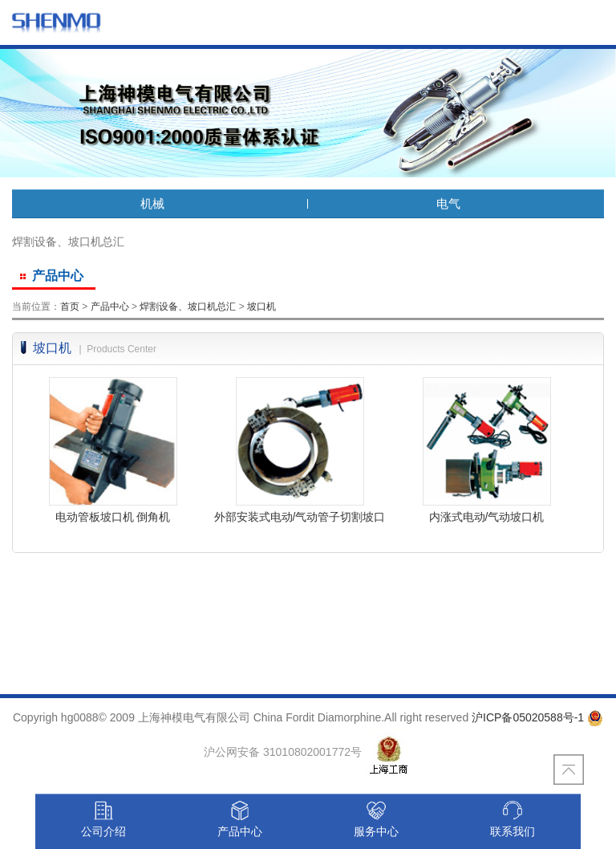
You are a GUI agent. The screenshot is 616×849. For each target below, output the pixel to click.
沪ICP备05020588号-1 (528, 717)
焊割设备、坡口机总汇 (188, 307)
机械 (160, 203)
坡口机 (261, 307)
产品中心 (110, 307)
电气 (456, 203)
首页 (70, 307)
